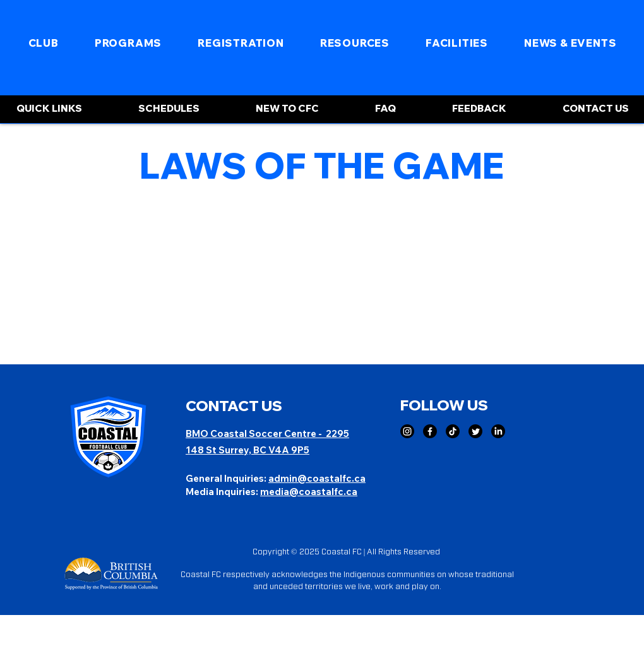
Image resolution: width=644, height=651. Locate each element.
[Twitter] (475, 431)
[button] (43, 43)
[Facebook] (430, 431)
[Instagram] (407, 431)
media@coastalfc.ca (309, 492)
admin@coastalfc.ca (317, 478)
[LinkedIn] (498, 431)
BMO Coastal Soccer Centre (252, 433)
